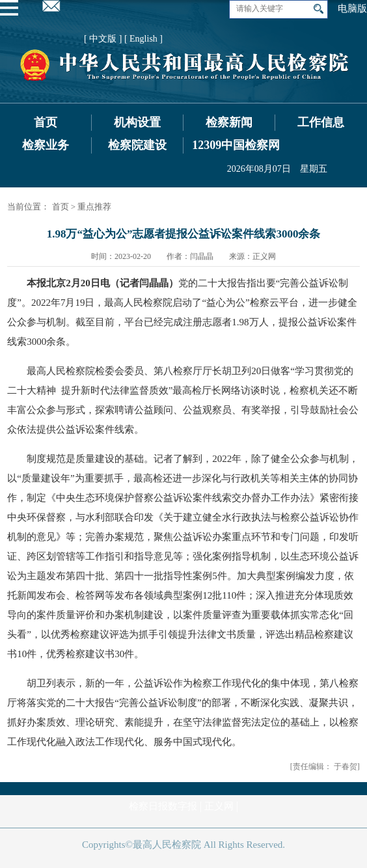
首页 (46, 122)
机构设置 (137, 122)
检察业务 (46, 145)
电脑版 (352, 8)
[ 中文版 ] (103, 39)
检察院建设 (137, 145)
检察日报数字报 (163, 806)
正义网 (219, 806)
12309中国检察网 (236, 145)
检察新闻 (229, 122)
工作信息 (321, 122)
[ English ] (143, 39)
